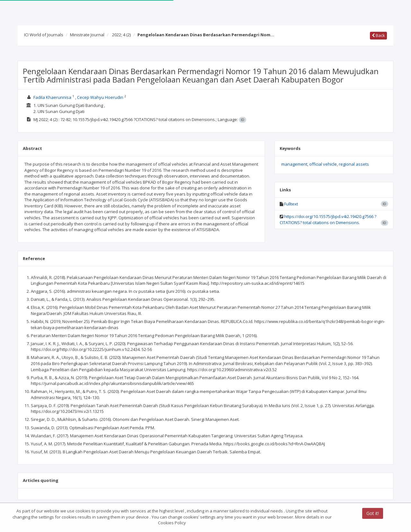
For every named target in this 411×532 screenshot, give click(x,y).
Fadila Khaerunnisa (52, 97)
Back (378, 35)
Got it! (373, 514)
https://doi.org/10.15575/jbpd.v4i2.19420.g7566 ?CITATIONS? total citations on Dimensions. (328, 219)
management (294, 164)
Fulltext (291, 204)
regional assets (354, 164)
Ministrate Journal (87, 35)
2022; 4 (121, 35)
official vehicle (323, 164)
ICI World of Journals (44, 35)
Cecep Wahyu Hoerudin (100, 97)
